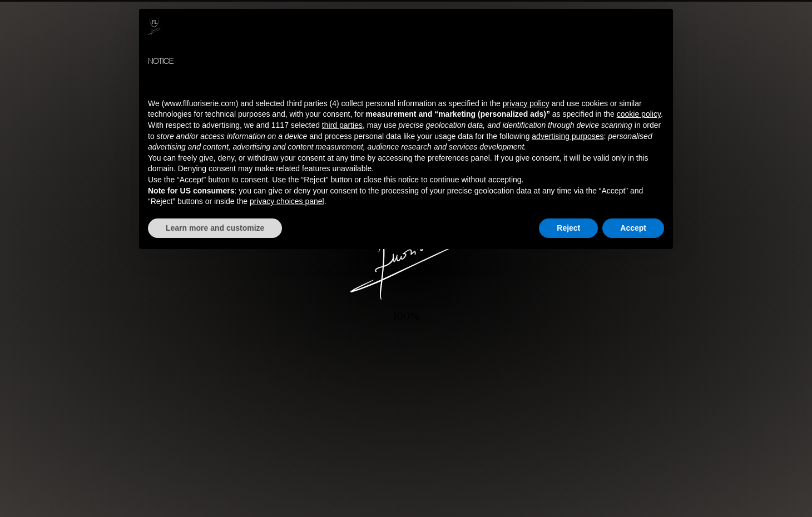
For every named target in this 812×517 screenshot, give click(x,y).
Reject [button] (568, 228)
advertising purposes (568, 136)
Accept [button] (633, 228)
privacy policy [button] (526, 103)
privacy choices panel (287, 201)
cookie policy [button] (639, 114)
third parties (342, 125)
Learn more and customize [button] (215, 228)
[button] (658, 27)
